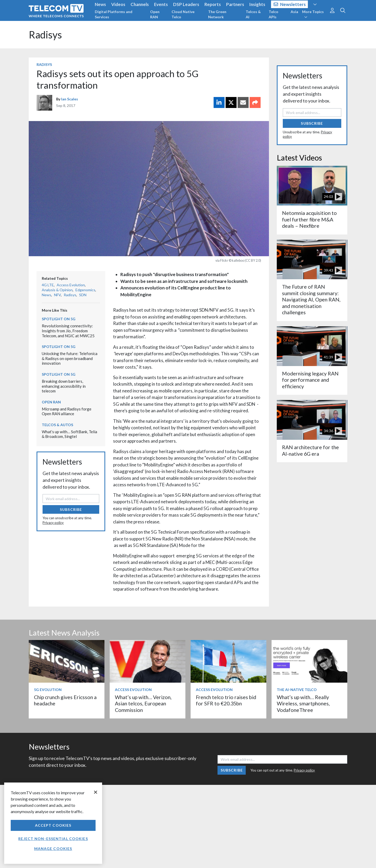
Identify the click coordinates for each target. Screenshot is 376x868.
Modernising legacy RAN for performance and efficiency (310, 380)
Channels (140, 4)
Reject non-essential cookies (53, 839)
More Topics (313, 14)
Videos (118, 4)
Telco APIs (274, 14)
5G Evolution (48, 690)
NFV (57, 295)
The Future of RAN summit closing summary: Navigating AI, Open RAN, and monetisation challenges (311, 299)
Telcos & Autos (57, 425)
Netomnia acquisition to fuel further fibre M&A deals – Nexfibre (309, 219)
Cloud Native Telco (183, 14)
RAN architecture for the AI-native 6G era (310, 450)
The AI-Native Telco (297, 690)
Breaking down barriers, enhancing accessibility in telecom (64, 386)
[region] (53, 823)
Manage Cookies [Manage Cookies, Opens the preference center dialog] (53, 849)
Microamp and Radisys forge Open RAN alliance (67, 411)
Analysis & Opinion (57, 290)
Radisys (45, 35)
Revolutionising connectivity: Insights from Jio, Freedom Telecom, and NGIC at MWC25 (68, 331)
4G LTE (48, 285)
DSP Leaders (186, 4)
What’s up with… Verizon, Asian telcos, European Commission (143, 704)
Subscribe (71, 509)
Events (161, 4)
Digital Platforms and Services (114, 14)
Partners (235, 4)
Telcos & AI (253, 14)
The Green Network (217, 14)
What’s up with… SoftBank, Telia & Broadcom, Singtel (69, 434)
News (100, 4)
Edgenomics (85, 290)
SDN (83, 295)
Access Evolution (71, 285)
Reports (213, 4)
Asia (294, 12)
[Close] (96, 792)
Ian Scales (70, 99)
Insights (257, 4)
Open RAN (155, 14)
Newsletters (290, 4)
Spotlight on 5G (59, 319)
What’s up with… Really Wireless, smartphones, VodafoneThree (303, 704)
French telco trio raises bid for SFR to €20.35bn (226, 700)
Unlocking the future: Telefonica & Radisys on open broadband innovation (70, 358)
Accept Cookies (53, 825)
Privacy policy (53, 523)
